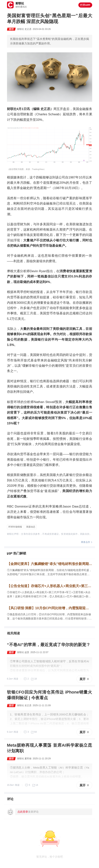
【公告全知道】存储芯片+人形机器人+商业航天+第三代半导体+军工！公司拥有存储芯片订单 (50, 586)
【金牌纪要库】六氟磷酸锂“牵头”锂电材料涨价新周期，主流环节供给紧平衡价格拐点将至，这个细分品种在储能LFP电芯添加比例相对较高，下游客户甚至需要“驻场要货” (50, 564)
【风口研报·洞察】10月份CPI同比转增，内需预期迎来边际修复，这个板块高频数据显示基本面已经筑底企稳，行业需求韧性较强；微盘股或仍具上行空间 (50, 608)
